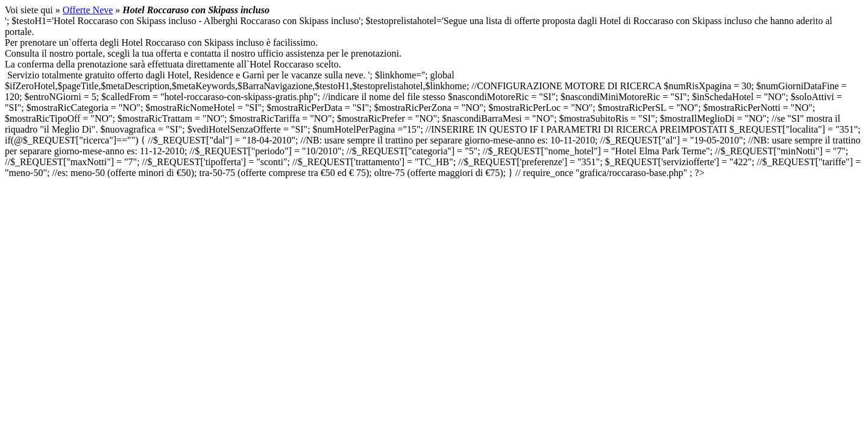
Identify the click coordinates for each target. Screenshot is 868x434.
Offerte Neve (88, 10)
